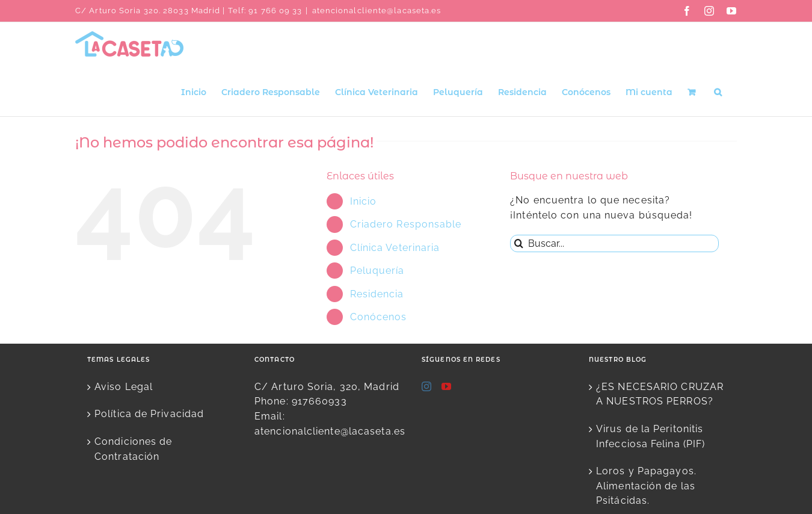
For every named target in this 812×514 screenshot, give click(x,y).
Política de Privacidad (149, 414)
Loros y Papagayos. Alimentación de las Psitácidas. (646, 486)
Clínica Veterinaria (395, 248)
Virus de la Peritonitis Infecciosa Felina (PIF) (651, 436)
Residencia (377, 294)
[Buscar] (519, 243)
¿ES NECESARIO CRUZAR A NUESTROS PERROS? (660, 394)
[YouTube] (447, 386)
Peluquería (377, 271)
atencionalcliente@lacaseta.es (377, 11)
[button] (718, 91)
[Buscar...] (614, 243)
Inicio (364, 201)
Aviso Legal (124, 387)
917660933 (319, 401)
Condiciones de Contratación (133, 449)
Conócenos (379, 317)
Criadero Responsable (406, 224)
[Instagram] (427, 386)
